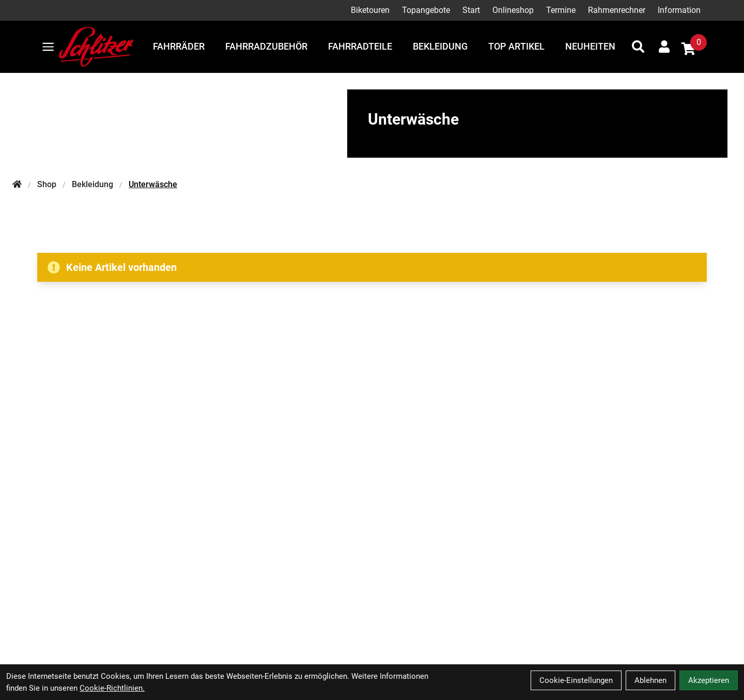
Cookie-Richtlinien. (112, 688)
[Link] (48, 47)
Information (679, 10)
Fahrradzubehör (266, 46)
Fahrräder (179, 46)
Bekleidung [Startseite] (92, 184)
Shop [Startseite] (47, 184)
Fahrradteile (360, 46)
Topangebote (426, 10)
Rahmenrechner (617, 10)
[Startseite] (17, 185)
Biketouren (370, 10)
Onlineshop (513, 10)
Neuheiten (590, 46)
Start (471, 10)
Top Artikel (516, 46)
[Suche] (638, 47)
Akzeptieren (709, 680)
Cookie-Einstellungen (576, 680)
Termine (561, 10)
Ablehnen (650, 680)
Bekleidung (440, 46)
